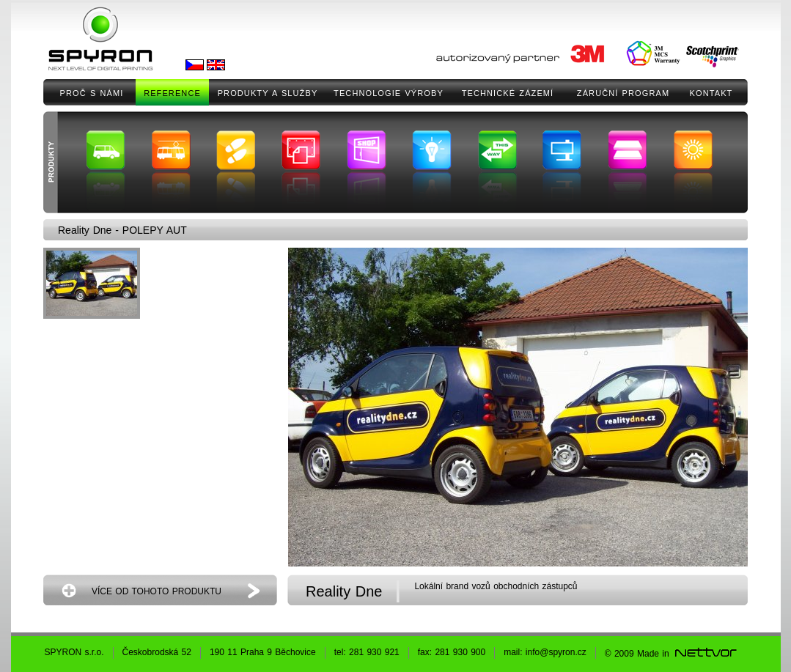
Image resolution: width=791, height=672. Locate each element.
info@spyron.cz (556, 652)
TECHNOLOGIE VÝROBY (389, 93)
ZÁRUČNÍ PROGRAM (623, 93)
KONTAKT (711, 93)
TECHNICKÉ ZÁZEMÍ (508, 93)
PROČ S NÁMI (92, 93)
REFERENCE (172, 93)
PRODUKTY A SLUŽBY (268, 93)
